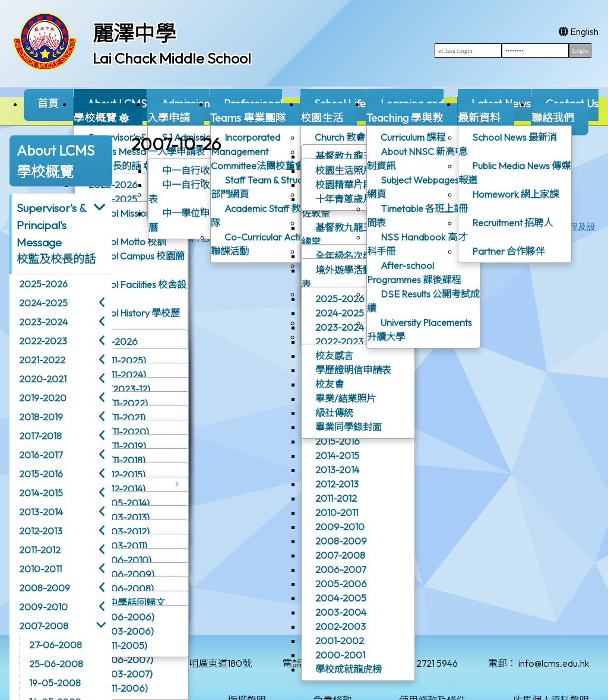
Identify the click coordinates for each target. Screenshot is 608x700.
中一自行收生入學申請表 (203, 192)
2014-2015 (337, 455)
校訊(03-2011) (118, 546)
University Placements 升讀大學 (419, 330)
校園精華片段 (344, 185)
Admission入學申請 (178, 116)
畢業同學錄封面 (349, 427)
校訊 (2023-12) (120, 389)
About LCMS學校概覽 (110, 116)
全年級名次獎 (344, 256)
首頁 (48, 104)
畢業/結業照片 (346, 398)
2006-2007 (341, 569)
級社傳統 (334, 413)
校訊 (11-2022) (118, 403)
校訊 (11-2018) (117, 460)
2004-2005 (341, 598)
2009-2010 (340, 527)
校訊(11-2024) (118, 375)
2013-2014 (337, 470)
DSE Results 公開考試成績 (423, 301)
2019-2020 (43, 398)
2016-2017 (41, 455)
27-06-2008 (56, 645)
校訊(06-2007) (121, 660)
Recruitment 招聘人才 (506, 230)
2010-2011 (337, 512)
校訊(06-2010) (120, 560)
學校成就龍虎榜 (349, 669)
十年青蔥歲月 (344, 199)
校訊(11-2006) (118, 688)
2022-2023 (339, 341)
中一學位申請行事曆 (193, 220)
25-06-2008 (56, 664)
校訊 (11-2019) (118, 446)
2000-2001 (340, 655)
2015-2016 (338, 441)
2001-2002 (340, 641)
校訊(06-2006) (122, 617)
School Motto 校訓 (127, 242)
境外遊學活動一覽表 (346, 277)
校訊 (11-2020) (119, 432)
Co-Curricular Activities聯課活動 (266, 244)
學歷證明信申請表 (353, 370)
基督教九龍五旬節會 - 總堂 (354, 235)
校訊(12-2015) (117, 474)
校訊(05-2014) (119, 503)
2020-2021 (43, 379)
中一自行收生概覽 (200, 170)
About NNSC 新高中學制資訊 (420, 159)
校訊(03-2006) (121, 631)
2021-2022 (42, 360)
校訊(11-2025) (118, 360)
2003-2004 (341, 612)
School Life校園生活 (333, 116)
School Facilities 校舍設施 (131, 292)
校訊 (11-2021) (117, 417)
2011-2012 (336, 498)
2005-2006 (341, 584)
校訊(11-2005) (118, 645)
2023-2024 (340, 327)
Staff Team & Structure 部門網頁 (265, 187)
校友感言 (334, 356)
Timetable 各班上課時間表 (420, 216)
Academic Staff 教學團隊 (265, 216)
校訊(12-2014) (117, 489)
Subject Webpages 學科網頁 (423, 187)
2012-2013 (337, 484)
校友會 (330, 384)
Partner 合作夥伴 (508, 251)
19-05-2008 (55, 683)
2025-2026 (122, 344)
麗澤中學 (134, 33)
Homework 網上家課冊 (509, 201)
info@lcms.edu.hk (554, 663)
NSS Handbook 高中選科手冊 (422, 244)
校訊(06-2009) (122, 574)
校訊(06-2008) (121, 588)
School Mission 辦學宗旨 (128, 220)
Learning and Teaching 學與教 (405, 116)
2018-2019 (41, 417)
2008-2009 (341, 541)
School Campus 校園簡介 (130, 263)
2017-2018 (40, 436)
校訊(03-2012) (119, 531)
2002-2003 (341, 626)
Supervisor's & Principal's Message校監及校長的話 (122, 154)
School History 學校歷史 (127, 317)
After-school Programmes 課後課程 (414, 273)
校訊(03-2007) (121, 674)
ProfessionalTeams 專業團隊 (255, 116)
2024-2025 (340, 313)
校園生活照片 (344, 170)
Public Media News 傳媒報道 (514, 173)
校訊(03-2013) (119, 517)
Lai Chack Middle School (172, 58)
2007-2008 (340, 555)
